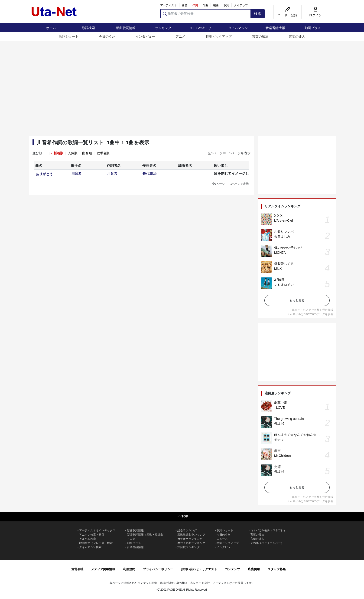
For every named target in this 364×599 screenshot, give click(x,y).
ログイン (315, 15)
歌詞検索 (88, 28)
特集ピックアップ (219, 36)
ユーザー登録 (288, 15)
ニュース (222, 539)
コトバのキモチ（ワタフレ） (268, 530)
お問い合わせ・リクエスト (199, 569)
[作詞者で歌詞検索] (206, 14)
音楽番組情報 (275, 28)
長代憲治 (149, 173)
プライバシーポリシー (158, 569)
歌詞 (226, 5)
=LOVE (279, 408)
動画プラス (313, 28)
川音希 (76, 173)
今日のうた (107, 36)
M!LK (278, 269)
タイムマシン (238, 28)
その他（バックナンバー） (267, 543)
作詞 (195, 5)
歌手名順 (103, 153)
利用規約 (129, 569)
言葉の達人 (297, 36)
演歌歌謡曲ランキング (191, 535)
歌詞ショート (69, 36)
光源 (277, 467)
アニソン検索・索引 (92, 535)
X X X (278, 216)
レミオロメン (284, 285)
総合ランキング (187, 530)
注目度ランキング (188, 547)
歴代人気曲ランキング (191, 543)
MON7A (280, 253)
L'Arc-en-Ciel (283, 221)
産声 (277, 451)
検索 (258, 14)
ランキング (163, 28)
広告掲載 (254, 569)
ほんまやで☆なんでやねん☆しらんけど (303, 435)
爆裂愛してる (284, 264)
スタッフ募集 (277, 569)
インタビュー (145, 36)
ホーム (51, 28)
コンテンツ (232, 569)
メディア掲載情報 (103, 569)
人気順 (73, 153)
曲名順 (87, 153)
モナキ (279, 440)
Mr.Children (283, 456)
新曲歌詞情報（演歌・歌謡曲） (146, 535)
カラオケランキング (190, 539)
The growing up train (289, 419)
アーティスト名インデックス (97, 530)
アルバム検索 (88, 539)
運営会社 (77, 569)
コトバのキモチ (201, 28)
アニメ (180, 36)
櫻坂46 (279, 424)
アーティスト (169, 5)
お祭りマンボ (284, 232)
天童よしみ (282, 237)
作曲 (205, 5)
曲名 (185, 5)
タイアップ (241, 5)
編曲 (216, 5)
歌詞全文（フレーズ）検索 (96, 543)
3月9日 (279, 280)
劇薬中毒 (281, 403)
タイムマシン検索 (90, 547)
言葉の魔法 (260, 36)
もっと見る (297, 300)
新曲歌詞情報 (126, 28)
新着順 (58, 153)
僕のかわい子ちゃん (289, 248)
